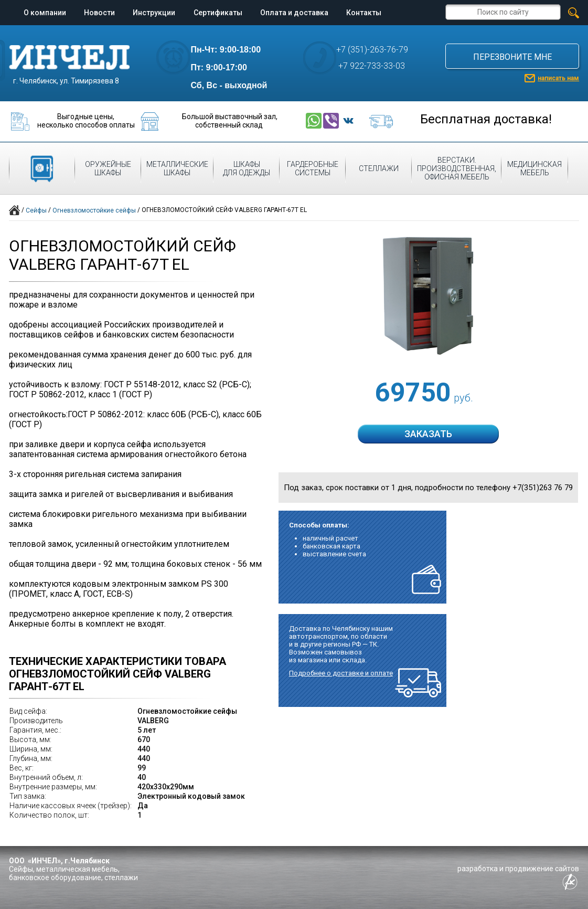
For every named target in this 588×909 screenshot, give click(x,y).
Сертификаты (218, 13)
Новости (99, 13)
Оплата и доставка (294, 13)
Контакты (364, 13)
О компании (45, 13)
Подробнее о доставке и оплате (341, 673)
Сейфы (36, 210)
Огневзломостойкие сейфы (94, 210)
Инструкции (154, 13)
